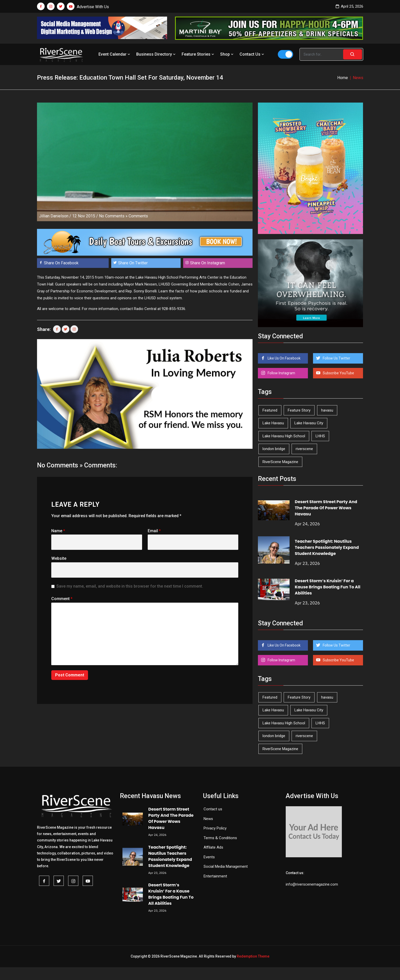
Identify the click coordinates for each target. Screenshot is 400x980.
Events (209, 857)
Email (154, 531)
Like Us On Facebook (284, 358)
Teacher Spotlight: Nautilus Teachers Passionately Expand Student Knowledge (327, 547)
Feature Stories (198, 54)
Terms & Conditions (220, 838)
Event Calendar (115, 54)
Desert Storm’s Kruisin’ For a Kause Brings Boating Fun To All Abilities (328, 587)
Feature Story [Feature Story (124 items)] (299, 410)
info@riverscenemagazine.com (312, 884)
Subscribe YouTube (338, 373)
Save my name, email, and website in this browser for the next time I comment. (130, 586)
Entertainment (215, 876)
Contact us (213, 809)
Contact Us (252, 54)
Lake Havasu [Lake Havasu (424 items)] (273, 423)
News (208, 819)
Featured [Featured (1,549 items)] (270, 410)
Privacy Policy (215, 828)
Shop (227, 54)
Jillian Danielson (54, 216)
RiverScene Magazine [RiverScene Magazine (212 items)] (280, 462)
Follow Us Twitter (336, 358)
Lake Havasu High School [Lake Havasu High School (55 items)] (284, 436)
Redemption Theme (253, 956)
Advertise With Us (93, 7)
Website (59, 558)
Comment (62, 599)
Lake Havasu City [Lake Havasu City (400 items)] (309, 423)
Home (343, 78)
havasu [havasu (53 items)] (327, 410)
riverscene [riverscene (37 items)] (304, 449)
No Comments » (113, 216)
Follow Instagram (281, 373)
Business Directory (156, 54)
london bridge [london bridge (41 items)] (274, 449)
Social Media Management (226, 866)
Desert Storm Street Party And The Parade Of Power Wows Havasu (326, 508)
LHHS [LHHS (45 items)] (320, 436)
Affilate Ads (213, 847)
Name (58, 531)
